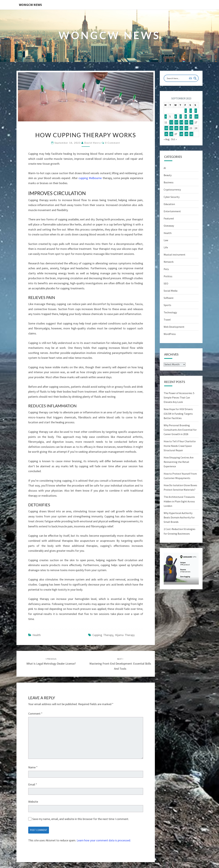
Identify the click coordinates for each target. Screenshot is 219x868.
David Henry (93, 143)
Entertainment (172, 211)
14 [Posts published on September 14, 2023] (181, 122)
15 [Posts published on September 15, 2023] (186, 122)
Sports (167, 305)
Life (166, 247)
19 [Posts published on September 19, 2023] (171, 128)
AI (165, 168)
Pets (166, 269)
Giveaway (169, 226)
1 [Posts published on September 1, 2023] (186, 111)
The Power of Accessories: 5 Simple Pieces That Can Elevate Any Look (179, 397)
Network (169, 262)
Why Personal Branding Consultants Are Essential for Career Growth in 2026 (180, 430)
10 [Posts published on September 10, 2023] (196, 116)
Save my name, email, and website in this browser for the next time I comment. (81, 819)
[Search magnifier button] (195, 78)
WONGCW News (30, 5)
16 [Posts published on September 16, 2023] (191, 122)
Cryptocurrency (172, 190)
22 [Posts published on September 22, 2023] (186, 128)
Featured (169, 218)
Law (166, 240)
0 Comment (113, 143)
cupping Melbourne (90, 178)
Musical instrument (175, 255)
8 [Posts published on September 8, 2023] (186, 116)
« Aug (167, 139)
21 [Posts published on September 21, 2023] (181, 128)
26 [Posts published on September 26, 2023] (171, 134)
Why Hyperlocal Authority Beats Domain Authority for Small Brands (179, 517)
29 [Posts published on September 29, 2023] (186, 134)
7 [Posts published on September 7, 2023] (181, 116)
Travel (167, 320)
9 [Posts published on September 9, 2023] (191, 116)
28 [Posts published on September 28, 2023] (181, 134)
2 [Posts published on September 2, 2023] (191, 111)
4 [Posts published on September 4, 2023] (166, 116)
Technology (170, 312)
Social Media (171, 291)
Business (169, 182)
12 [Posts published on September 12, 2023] (171, 122)
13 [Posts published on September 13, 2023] (176, 122)
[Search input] (177, 78)
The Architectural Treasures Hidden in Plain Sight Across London (179, 501)
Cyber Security (172, 197)
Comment (35, 714)
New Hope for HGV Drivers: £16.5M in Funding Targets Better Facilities (178, 413)
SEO (166, 283)
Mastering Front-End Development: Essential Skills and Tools (120, 664)
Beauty (168, 175)
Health (37, 635)
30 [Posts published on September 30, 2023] (191, 134)
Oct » (174, 139)
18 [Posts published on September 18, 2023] (166, 128)
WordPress (170, 334)
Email (33, 784)
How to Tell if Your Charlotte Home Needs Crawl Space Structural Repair (180, 446)
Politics (168, 276)
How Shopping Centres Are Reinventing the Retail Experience (179, 462)
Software (169, 298)
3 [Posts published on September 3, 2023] (196, 111)
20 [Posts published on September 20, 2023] (176, 128)
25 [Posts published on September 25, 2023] (166, 134)
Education (169, 204)
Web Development (174, 327)
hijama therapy (125, 635)
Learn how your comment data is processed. (104, 840)
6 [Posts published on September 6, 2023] (176, 116)
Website (33, 802)
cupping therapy (103, 635)
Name (33, 767)
